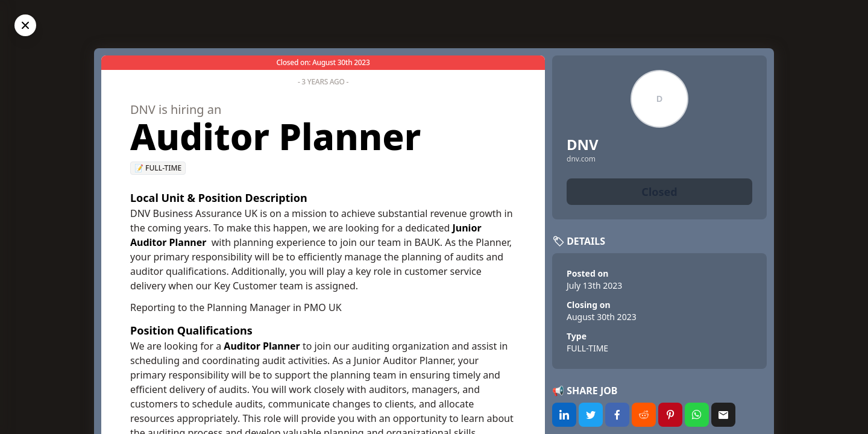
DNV (583, 144)
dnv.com (581, 159)
